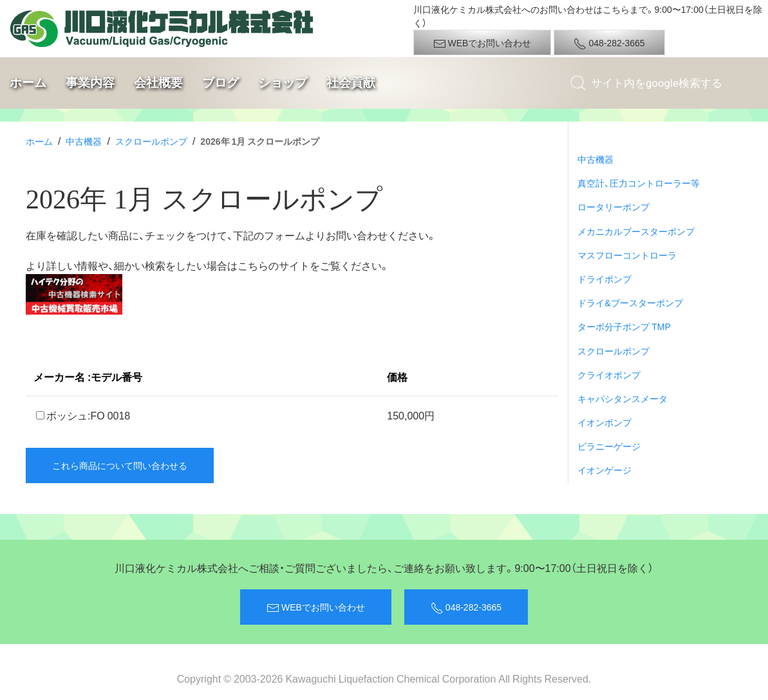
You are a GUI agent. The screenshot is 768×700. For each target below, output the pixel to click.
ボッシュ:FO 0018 (83, 415)
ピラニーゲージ (609, 446)
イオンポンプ (604, 422)
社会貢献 (351, 83)
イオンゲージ (604, 470)
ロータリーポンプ (613, 207)
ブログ (220, 83)
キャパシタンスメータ (623, 398)
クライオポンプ (609, 374)
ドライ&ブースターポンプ (630, 302)
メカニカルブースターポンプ (636, 231)
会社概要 (158, 83)
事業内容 (90, 83)
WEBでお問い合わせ (482, 43)
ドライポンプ (604, 279)
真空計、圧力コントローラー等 (639, 183)
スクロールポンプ (151, 141)
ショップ (283, 83)
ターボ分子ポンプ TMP (624, 326)
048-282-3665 (609, 43)
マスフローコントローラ (627, 255)
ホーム (28, 83)
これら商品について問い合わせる (120, 465)
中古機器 (84, 141)
